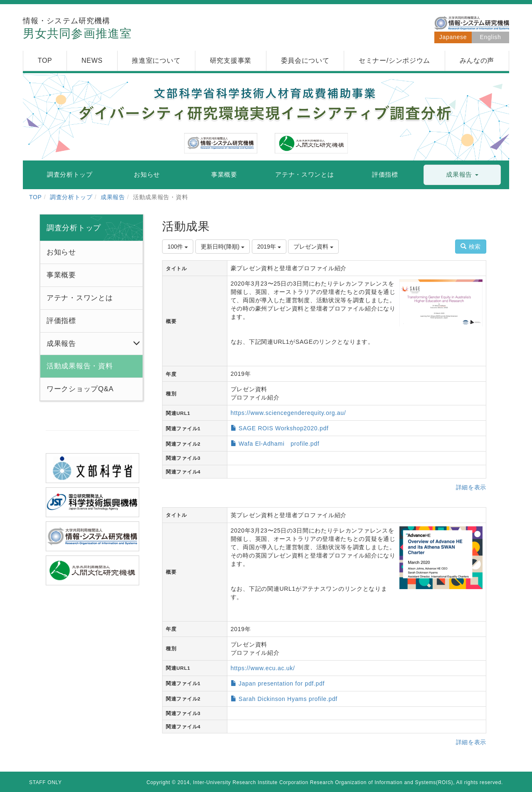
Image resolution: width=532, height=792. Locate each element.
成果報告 (113, 197)
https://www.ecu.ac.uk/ (263, 668)
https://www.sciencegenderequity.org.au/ (288, 413)
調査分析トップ (71, 197)
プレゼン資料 (313, 247)
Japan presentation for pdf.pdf (282, 683)
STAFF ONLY (46, 782)
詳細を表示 (471, 487)
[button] (462, 175)
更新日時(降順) (223, 247)
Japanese (453, 37)
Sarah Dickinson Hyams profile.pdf (288, 699)
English (491, 37)
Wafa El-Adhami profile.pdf (279, 444)
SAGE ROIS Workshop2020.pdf (283, 428)
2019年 (269, 247)
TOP (36, 197)
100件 (178, 247)
